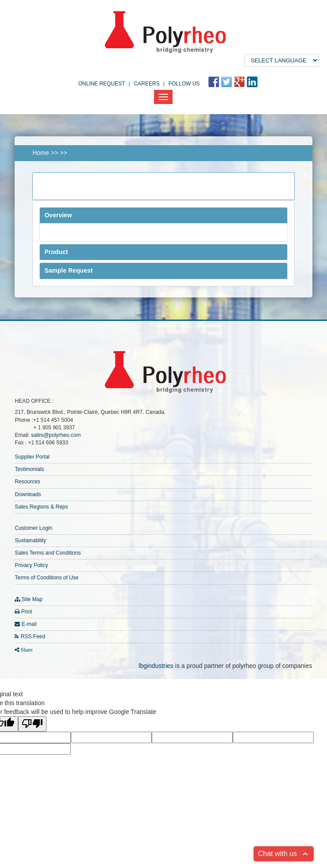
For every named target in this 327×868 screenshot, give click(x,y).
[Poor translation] (32, 724)
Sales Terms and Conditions (48, 553)
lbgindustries (156, 666)
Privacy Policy (31, 565)
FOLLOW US (184, 84)
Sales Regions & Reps (41, 507)
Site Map (32, 599)
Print (27, 612)
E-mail (29, 624)
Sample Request (68, 270)
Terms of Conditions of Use (46, 578)
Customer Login (33, 528)
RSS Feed (33, 637)
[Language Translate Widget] (282, 60)
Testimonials (29, 469)
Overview (58, 215)
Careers (147, 84)
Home (40, 153)
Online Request (102, 84)
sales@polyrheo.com (56, 435)
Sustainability (30, 540)
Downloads (28, 494)
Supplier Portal (32, 457)
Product (56, 252)
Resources (27, 482)
